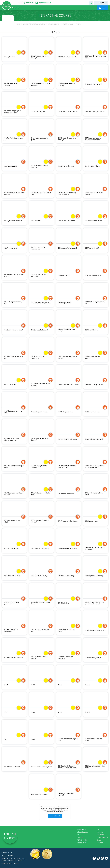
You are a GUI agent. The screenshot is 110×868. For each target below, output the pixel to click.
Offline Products (102, 837)
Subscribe (100, 835)
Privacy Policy (82, 843)
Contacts (100, 843)
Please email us (45, 3)
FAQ (79, 835)
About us (100, 832)
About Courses (83, 832)
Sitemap (80, 837)
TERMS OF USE (82, 840)
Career (99, 840)
